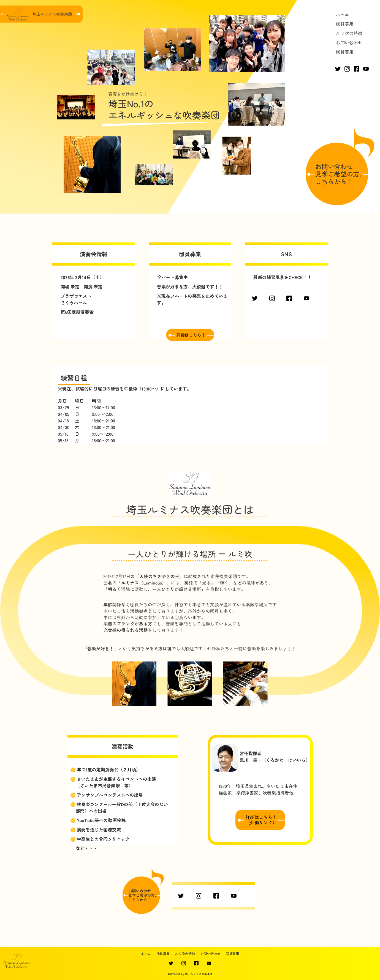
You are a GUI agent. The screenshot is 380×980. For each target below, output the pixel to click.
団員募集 (345, 24)
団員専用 (345, 52)
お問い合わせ (349, 42)
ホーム (343, 14)
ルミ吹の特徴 (349, 33)
